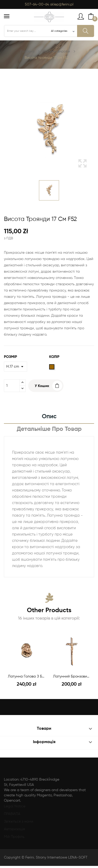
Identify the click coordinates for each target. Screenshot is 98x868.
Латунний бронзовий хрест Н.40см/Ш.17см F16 (72, 676)
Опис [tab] (49, 417)
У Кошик (42, 386)
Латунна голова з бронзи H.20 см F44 (27, 676)
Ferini (30, 858)
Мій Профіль (14, 837)
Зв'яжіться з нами (19, 822)
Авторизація (14, 829)
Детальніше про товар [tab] (49, 429)
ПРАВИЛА (12, 814)
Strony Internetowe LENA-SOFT (62, 858)
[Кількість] (12, 386)
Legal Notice (15, 806)
